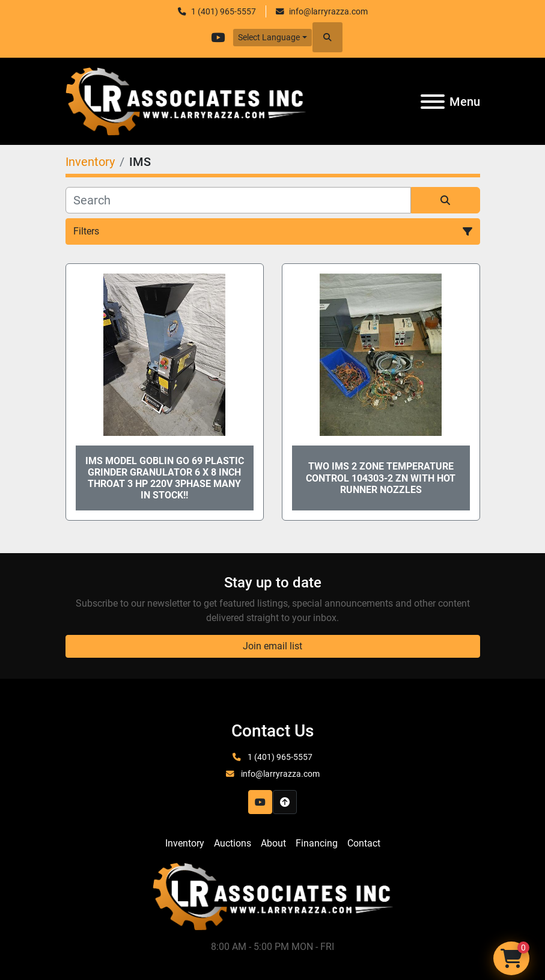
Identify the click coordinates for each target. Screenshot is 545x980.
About (273, 843)
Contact (364, 843)
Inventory (185, 843)
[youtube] (218, 37)
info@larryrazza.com (328, 11)
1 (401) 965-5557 (224, 11)
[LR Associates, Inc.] (273, 896)
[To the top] (285, 802)
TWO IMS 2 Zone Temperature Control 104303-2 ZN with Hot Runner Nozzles (381, 478)
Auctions (233, 843)
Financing (317, 843)
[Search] (238, 200)
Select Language (269, 37)
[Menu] (433, 102)
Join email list (272, 646)
